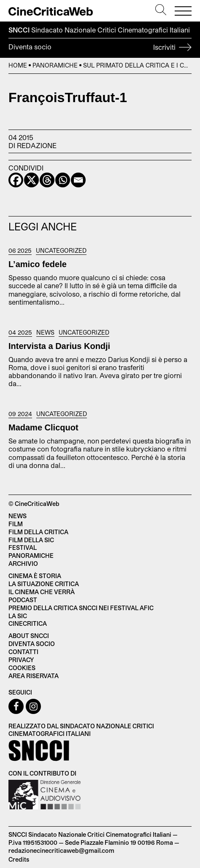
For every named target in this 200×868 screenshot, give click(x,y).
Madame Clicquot (43, 427)
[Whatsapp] (63, 180)
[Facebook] (16, 180)
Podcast (23, 600)
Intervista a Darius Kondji (59, 346)
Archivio (23, 564)
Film (16, 524)
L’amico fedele (38, 264)
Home (18, 65)
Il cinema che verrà (42, 592)
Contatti (23, 652)
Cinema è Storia (35, 576)
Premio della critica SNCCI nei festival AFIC (81, 608)
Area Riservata (34, 676)
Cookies (22, 668)
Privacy (21, 660)
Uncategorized (61, 251)
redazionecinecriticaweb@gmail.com (61, 850)
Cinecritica (28, 623)
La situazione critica (44, 584)
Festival (23, 548)
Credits (19, 859)
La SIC (18, 616)
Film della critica (38, 532)
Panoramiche (55, 65)
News (45, 333)
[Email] (78, 180)
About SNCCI (29, 636)
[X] (31, 180)
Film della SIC (31, 540)
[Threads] (47, 180)
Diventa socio (100, 48)
